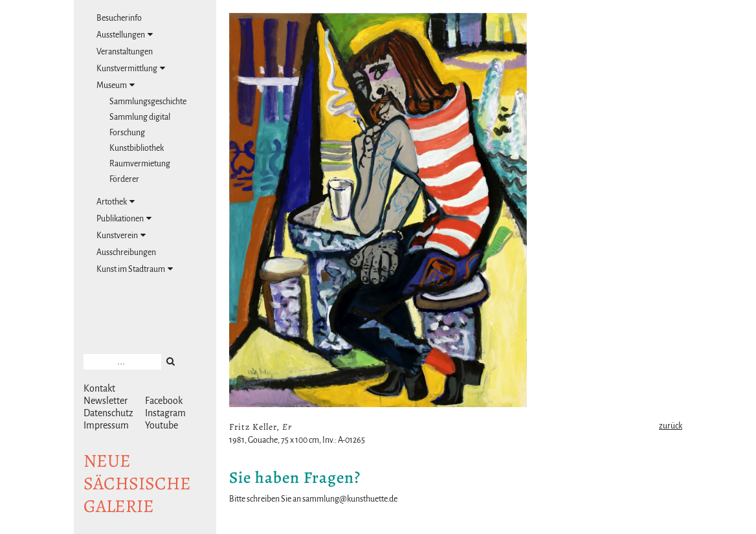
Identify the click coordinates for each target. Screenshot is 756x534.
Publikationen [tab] (124, 218)
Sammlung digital (140, 117)
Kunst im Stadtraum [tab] (135, 269)
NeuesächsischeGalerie (137, 484)
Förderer (124, 179)
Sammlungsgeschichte (148, 102)
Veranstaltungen (125, 52)
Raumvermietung (140, 164)
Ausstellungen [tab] (125, 35)
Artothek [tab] (116, 202)
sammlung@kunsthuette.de (350, 499)
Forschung (127, 133)
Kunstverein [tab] (121, 235)
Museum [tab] (116, 85)
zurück (671, 426)
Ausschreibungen (126, 252)
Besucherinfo (119, 18)
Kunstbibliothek (137, 148)
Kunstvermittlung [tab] (131, 68)
